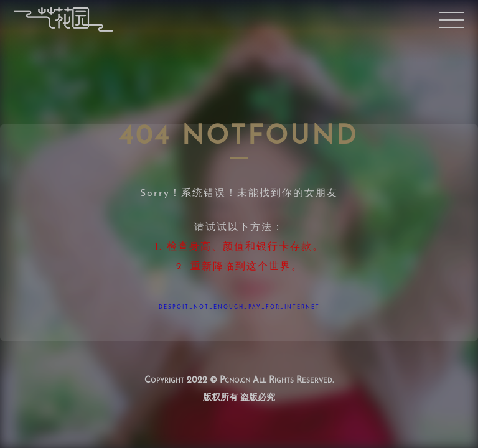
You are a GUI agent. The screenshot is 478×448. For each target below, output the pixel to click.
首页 (63, 20)
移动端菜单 (452, 20)
